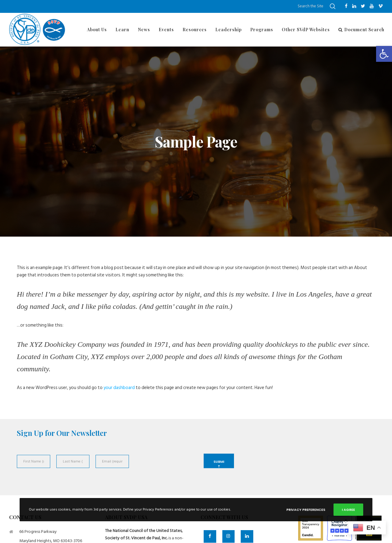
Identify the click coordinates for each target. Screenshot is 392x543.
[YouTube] (372, 6)
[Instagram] (229, 536)
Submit (219, 464)
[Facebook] (346, 6)
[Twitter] (363, 6)
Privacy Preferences (306, 510)
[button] (384, 54)
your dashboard (119, 388)
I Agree (348, 510)
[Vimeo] (381, 6)
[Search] (333, 6)
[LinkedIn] (354, 6)
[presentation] (165, 468)
